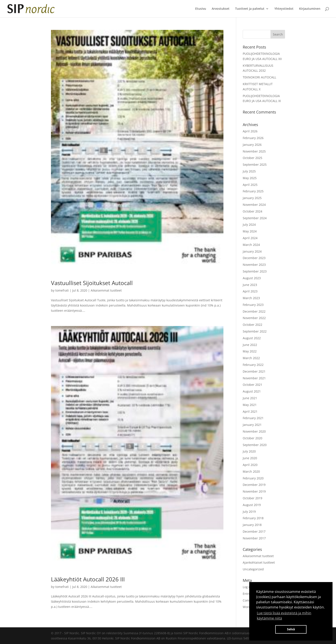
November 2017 (254, 538)
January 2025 (252, 198)
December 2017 (254, 531)
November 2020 (254, 431)
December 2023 (254, 258)
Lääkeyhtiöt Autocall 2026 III (88, 579)
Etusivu (201, 9)
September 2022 (255, 331)
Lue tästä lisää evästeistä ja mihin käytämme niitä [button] (284, 616)
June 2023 (250, 285)
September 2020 (255, 445)
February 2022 (253, 365)
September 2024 (255, 218)
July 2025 (249, 171)
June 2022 (250, 345)
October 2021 (252, 385)
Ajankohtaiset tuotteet (259, 562)
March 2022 (251, 358)
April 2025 (250, 185)
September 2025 (255, 165)
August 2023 (252, 278)
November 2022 (254, 318)
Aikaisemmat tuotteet (106, 290)
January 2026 (252, 145)
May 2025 (250, 178)
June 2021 (250, 398)
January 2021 (252, 425)
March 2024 (251, 245)
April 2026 (250, 131)
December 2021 (254, 371)
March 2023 (251, 298)
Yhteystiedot (284, 9)
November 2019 (254, 491)
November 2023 (254, 265)
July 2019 (249, 512)
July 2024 (249, 225)
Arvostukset (221, 9)
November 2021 (254, 378)
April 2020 (250, 465)
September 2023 (255, 271)
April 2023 (250, 291)
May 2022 (250, 351)
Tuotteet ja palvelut (250, 9)
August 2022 (252, 338)
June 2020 (250, 458)
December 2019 (254, 485)
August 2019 (252, 505)
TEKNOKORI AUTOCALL (259, 77)
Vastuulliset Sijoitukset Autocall (92, 283)
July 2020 (249, 451)
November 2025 (254, 151)
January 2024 (252, 251)
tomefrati (62, 290)
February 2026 (253, 138)
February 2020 (253, 478)
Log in (247, 587)
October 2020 (252, 438)
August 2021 (252, 391)
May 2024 (250, 231)
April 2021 (250, 411)
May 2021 (250, 405)
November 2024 (254, 205)
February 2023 (253, 305)
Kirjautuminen (310, 9)
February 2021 (253, 418)
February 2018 (253, 518)
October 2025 (252, 158)
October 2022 (252, 325)
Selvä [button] (291, 629)
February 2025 (253, 191)
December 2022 (254, 311)
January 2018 (252, 525)
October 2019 (252, 498)
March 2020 (251, 471)
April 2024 (250, 238)
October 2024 (252, 211)
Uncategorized (253, 569)
